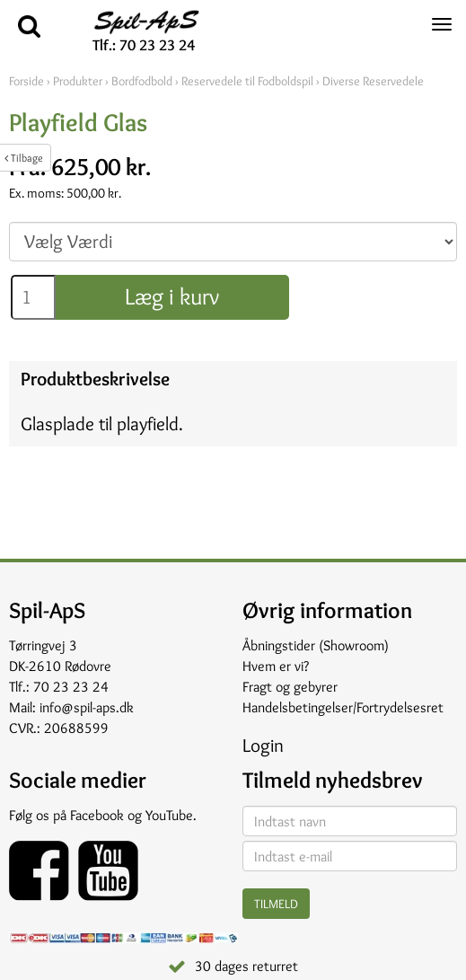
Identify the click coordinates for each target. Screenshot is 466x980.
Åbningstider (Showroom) (316, 645)
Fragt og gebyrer (290, 687)
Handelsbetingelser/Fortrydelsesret (343, 707)
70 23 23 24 (71, 687)
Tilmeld (276, 904)
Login (263, 745)
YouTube (169, 815)
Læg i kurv (172, 296)
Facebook (97, 815)
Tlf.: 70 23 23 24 (144, 45)
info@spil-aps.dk (87, 707)
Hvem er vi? (276, 666)
